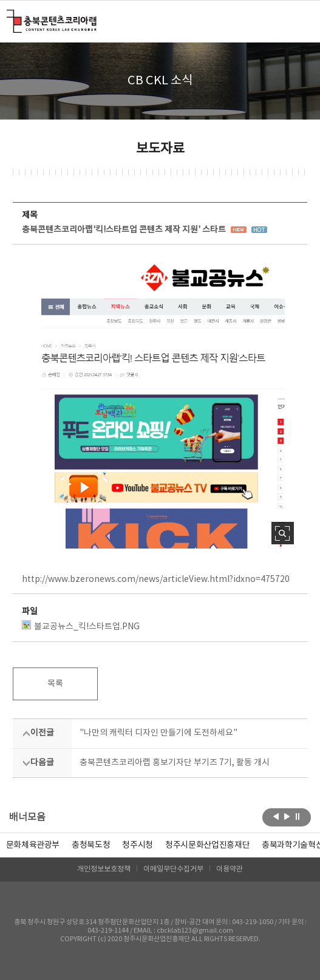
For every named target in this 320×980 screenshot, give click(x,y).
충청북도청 (91, 845)
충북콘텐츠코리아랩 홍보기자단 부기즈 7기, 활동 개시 (175, 763)
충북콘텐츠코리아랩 (9, 17)
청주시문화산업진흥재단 (207, 845)
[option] (91, 845)
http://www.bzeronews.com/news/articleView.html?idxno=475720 (156, 580)
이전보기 (276, 816)
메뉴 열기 (300, 21)
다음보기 (287, 816)
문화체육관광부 (33, 845)
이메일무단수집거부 (173, 869)
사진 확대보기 (283, 533)
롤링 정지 (298, 816)
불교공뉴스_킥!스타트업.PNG (81, 626)
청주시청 (138, 845)
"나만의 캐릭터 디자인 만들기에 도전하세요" (158, 733)
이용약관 (230, 869)
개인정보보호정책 (104, 869)
